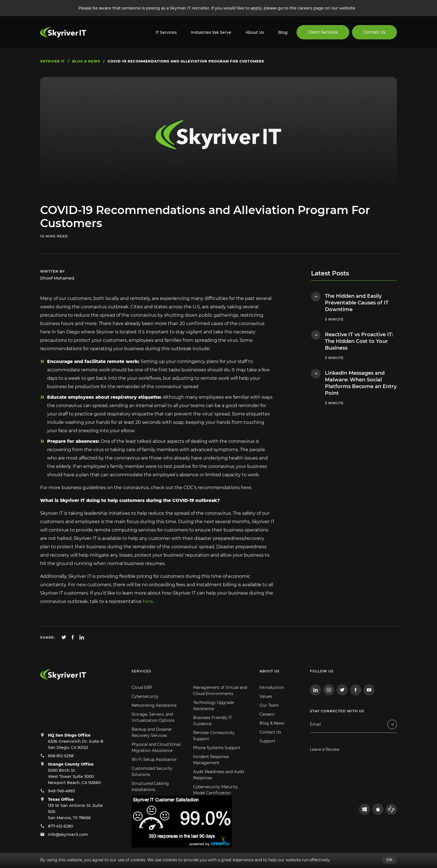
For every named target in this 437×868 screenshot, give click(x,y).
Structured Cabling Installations (150, 798)
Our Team (269, 717)
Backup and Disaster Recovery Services (152, 744)
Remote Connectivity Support (214, 747)
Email (315, 736)
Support (267, 753)
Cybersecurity (145, 708)
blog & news (86, 61)
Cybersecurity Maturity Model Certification (216, 802)
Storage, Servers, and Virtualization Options (153, 729)
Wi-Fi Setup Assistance (154, 771)
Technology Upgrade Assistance (213, 717)
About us (270, 683)
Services (141, 683)
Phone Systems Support (217, 759)
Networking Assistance (154, 717)
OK (389, 860)
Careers (267, 726)
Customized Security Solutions (152, 783)
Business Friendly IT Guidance (213, 732)
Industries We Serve (211, 32)
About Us (255, 32)
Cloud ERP (142, 699)
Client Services (323, 32)
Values (266, 708)
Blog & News (272, 735)
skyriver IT (53, 61)
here (148, 601)
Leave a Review (325, 761)
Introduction (272, 699)
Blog (283, 32)
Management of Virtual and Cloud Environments (220, 702)
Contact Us (374, 32)
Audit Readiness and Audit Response (219, 787)
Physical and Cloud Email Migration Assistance (156, 759)
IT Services (166, 32)
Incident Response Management (211, 771)
